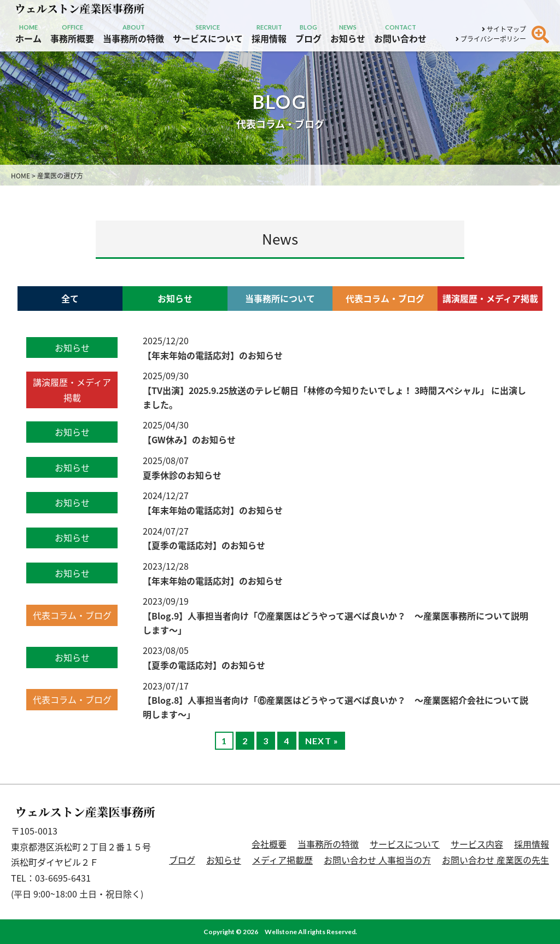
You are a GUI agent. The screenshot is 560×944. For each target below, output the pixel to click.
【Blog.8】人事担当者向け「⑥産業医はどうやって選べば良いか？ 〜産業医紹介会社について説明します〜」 (336, 707)
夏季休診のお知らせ (182, 475)
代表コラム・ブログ (385, 298)
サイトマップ (504, 29)
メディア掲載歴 (282, 860)
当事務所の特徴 (328, 844)
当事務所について (280, 298)
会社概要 (269, 844)
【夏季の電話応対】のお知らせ (204, 545)
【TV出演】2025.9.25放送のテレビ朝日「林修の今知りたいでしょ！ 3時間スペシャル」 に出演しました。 (334, 397)
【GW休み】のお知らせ (189, 439)
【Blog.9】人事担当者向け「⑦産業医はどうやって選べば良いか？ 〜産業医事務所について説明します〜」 (336, 623)
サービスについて (405, 844)
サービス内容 (477, 844)
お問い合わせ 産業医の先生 (495, 860)
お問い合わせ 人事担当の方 (377, 860)
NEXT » (322, 741)
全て (70, 298)
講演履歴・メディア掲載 (490, 298)
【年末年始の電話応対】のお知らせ (213, 355)
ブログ (182, 860)
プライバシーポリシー (491, 39)
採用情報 (532, 844)
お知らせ (175, 298)
